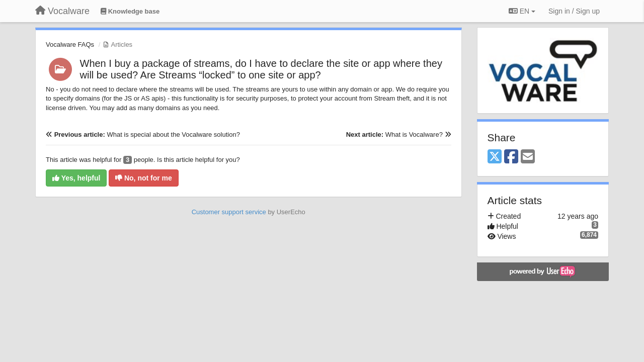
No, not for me (144, 178)
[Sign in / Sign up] (574, 11)
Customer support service (229, 212)
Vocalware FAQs (70, 44)
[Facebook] (511, 157)
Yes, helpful (76, 178)
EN (522, 11)
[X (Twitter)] (495, 157)
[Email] (528, 157)
